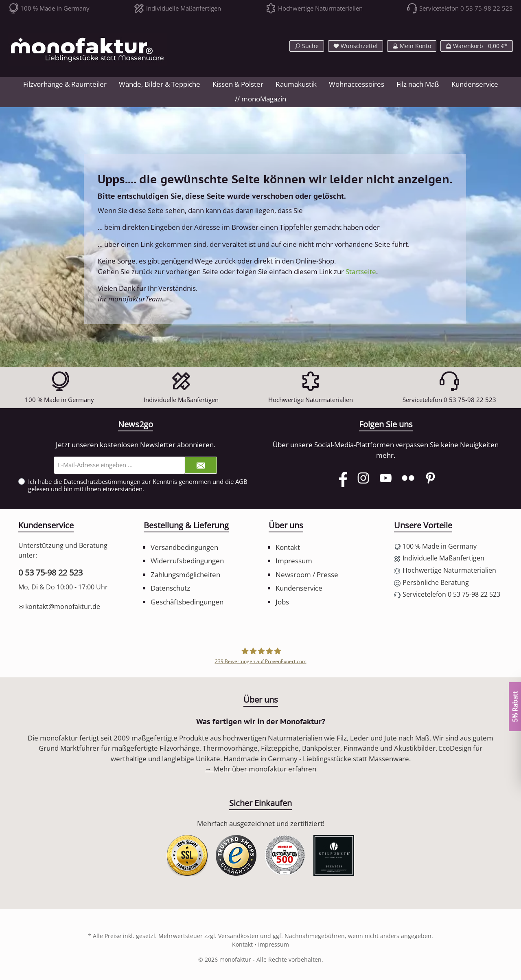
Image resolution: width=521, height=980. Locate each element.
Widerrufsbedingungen (187, 561)
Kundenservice (299, 588)
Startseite (361, 271)
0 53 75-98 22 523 (50, 572)
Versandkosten (238, 936)
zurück (142, 271)
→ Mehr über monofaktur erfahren (260, 769)
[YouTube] (386, 478)
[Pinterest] (430, 478)
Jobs (282, 602)
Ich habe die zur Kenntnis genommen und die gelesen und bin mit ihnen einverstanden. (138, 485)
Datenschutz (170, 588)
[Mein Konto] (412, 46)
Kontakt (288, 547)
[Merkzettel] (356, 46)
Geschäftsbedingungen (187, 602)
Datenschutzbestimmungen (102, 481)
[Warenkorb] (477, 46)
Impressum (294, 561)
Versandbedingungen (184, 547)
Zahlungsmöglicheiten (185, 575)
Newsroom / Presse (307, 575)
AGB (241, 481)
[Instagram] (363, 478)
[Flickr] (408, 478)
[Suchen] (307, 46)
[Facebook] (341, 478)
